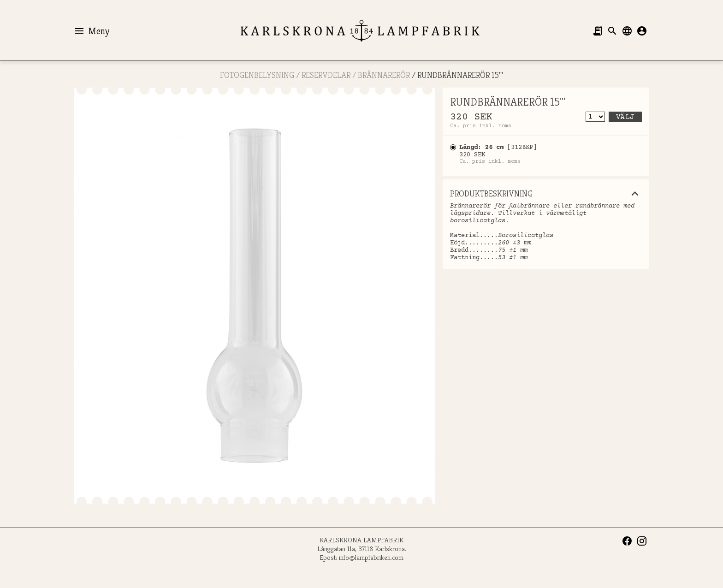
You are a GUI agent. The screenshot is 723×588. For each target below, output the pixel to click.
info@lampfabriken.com (371, 557)
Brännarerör (384, 75)
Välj (625, 117)
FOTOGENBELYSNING (257, 75)
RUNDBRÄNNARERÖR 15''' (460, 75)
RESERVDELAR (326, 75)
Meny (92, 31)
